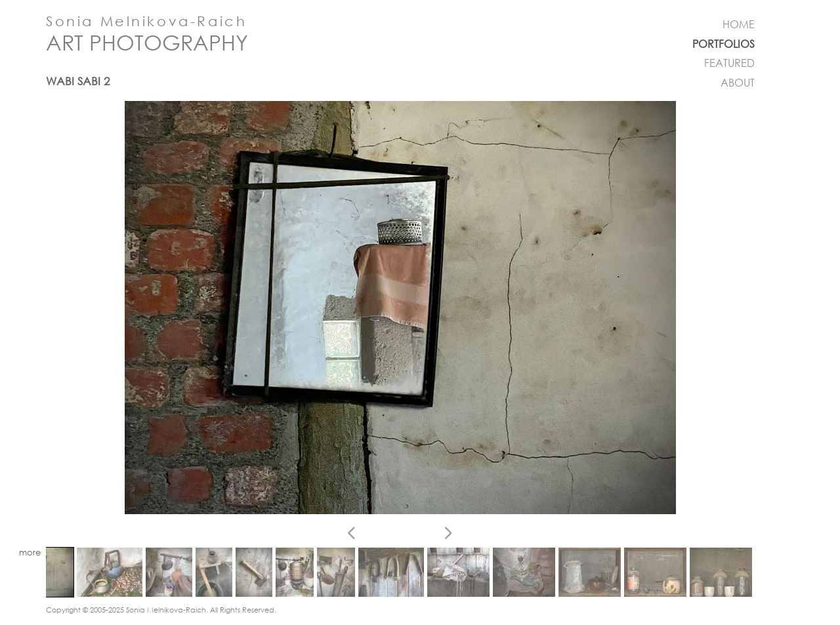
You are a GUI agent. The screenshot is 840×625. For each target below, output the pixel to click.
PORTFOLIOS (724, 44)
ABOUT (738, 83)
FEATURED (729, 63)
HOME (739, 24)
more (30, 553)
